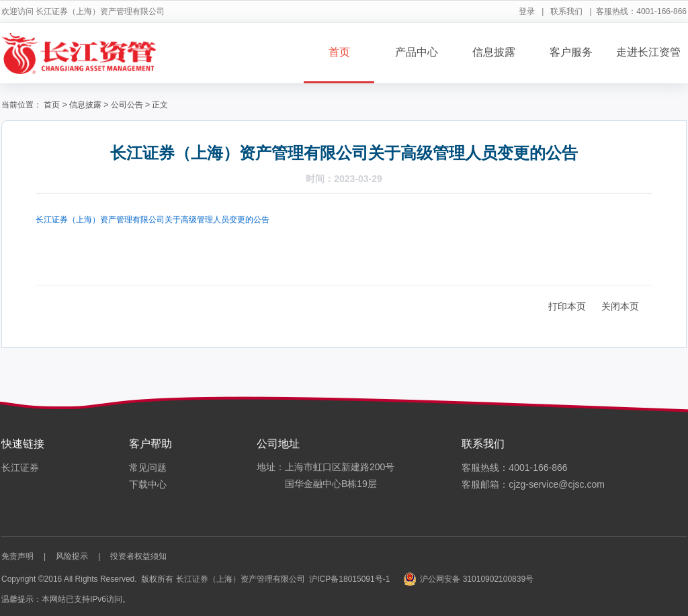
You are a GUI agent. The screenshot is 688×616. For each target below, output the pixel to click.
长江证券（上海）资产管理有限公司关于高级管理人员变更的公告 (153, 220)
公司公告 (127, 105)
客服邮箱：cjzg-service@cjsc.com (533, 484)
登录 (527, 11)
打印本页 (567, 306)
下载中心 (148, 484)
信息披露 (494, 52)
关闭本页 (620, 306)
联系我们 (566, 11)
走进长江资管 (648, 52)
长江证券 (20, 468)
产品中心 (417, 52)
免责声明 (17, 556)
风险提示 (72, 556)
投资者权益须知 (138, 556)
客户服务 (571, 52)
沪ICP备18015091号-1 (349, 579)
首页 (339, 52)
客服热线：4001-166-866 (514, 468)
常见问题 (148, 468)
